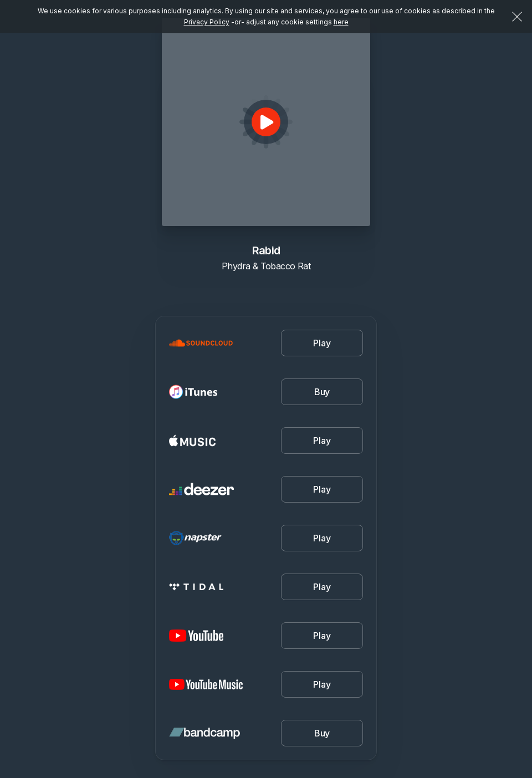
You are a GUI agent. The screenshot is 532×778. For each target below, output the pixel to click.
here (341, 22)
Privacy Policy (207, 22)
